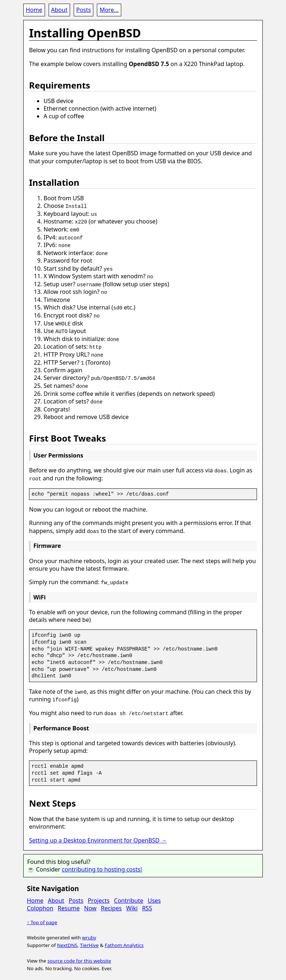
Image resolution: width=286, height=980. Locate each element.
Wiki (132, 905)
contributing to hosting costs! (102, 866)
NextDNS (67, 942)
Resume (69, 905)
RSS (147, 905)
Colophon (40, 905)
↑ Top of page (42, 919)
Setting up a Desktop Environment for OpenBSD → (98, 837)
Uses (154, 897)
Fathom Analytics (124, 942)
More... (109, 10)
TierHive (89, 942)
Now (90, 905)
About (59, 10)
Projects (99, 897)
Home (34, 10)
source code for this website (79, 957)
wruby (89, 934)
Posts (83, 10)
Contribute (129, 897)
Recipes (111, 905)
